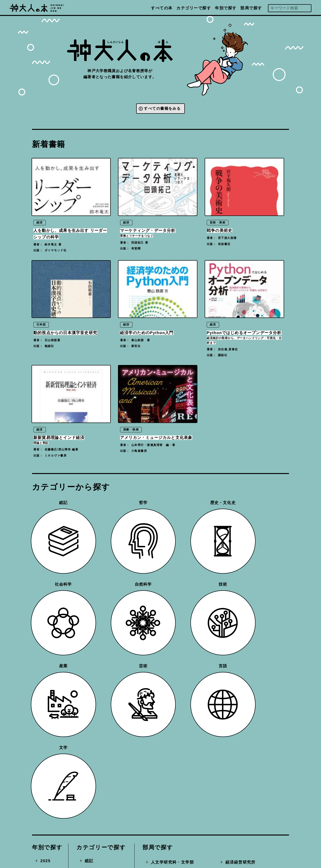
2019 (46, 661)
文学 (89, 688)
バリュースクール (243, 626)
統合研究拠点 (238, 742)
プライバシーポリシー (192, 830)
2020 (46, 652)
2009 (46, 752)
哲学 (89, 615)
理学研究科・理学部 (170, 675)
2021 (46, 643)
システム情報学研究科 (172, 718)
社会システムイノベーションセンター (253, 697)
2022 (46, 634)
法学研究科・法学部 (170, 648)
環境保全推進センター (247, 752)
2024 (46, 616)
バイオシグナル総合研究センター (253, 638)
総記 (89, 607)
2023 (46, 625)
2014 (46, 706)
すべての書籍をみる (162, 109)
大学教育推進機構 (168, 776)
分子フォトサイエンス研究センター (253, 672)
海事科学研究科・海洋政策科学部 (179, 739)
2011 (46, 733)
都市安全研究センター (247, 660)
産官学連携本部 (240, 761)
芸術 (89, 670)
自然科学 (93, 643)
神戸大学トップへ (188, 840)
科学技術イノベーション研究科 (179, 764)
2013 (46, 715)
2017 (46, 679)
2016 (46, 688)
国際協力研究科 (166, 752)
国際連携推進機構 (168, 785)
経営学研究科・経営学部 (175, 666)
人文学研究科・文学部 (172, 608)
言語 (89, 679)
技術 (89, 652)
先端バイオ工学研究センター (253, 733)
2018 (46, 670)
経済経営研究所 (240, 608)
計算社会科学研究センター (251, 724)
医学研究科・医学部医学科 (177, 684)
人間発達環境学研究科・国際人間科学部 (179, 636)
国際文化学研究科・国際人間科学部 (179, 620)
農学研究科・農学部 (170, 727)
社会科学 (93, 634)
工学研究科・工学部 (170, 709)
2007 (46, 770)
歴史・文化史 (98, 625)
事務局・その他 (240, 779)
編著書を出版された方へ (194, 819)
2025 (46, 607)
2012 (46, 724)
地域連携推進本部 (243, 770)
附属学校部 (236, 617)
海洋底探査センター (245, 684)
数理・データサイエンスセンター (253, 712)
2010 (46, 742)
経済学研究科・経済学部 (175, 657)
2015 (46, 697)
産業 (89, 661)
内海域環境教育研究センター (253, 651)
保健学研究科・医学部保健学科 (179, 697)
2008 (46, 760)
